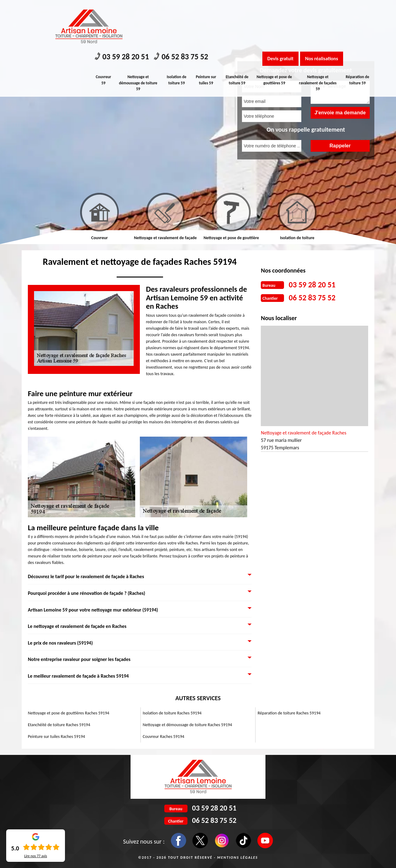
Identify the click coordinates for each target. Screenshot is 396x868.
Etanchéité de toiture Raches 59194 (59, 725)
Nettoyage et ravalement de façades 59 (318, 35)
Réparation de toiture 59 (358, 32)
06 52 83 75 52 (195, 9)
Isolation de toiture (297, 238)
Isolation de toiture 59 (177, 32)
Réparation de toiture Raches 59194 (289, 713)
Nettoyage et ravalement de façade (165, 238)
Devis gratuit (284, 10)
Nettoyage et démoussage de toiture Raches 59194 (187, 725)
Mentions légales (238, 857)
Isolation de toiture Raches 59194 (172, 713)
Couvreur (99, 238)
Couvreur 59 (104, 32)
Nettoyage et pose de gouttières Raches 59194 (69, 713)
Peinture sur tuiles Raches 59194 (56, 737)
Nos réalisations (332, 10)
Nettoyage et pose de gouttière (231, 238)
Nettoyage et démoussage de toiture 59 (139, 35)
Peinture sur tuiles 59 (207, 32)
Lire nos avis (36, 856)
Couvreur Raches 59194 (163, 737)
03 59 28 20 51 (127, 9)
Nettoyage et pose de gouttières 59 (276, 32)
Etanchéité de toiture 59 (239, 32)
